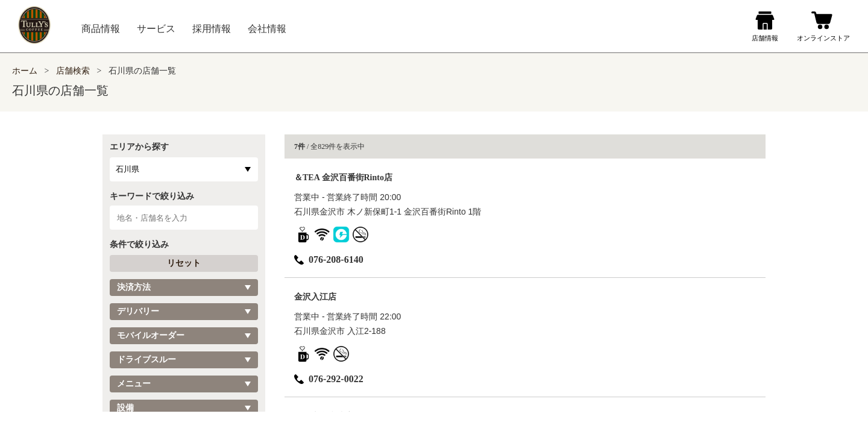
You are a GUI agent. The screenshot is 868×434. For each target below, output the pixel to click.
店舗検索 (73, 71)
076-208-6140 (329, 259)
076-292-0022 (329, 379)
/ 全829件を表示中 (329, 146)
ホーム (25, 71)
